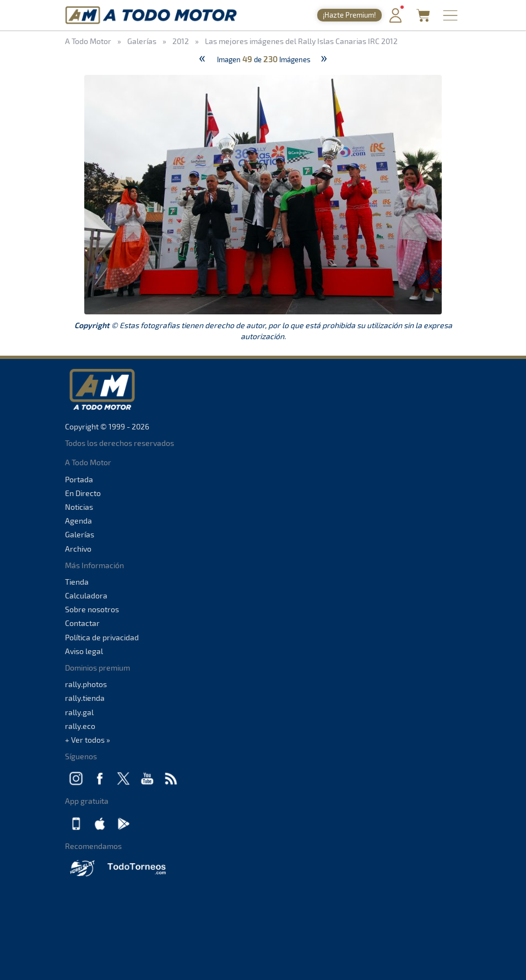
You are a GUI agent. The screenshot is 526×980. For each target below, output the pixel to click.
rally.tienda (85, 698)
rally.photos (86, 684)
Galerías (80, 534)
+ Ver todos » (88, 740)
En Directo (83, 493)
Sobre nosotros (92, 609)
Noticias (79, 507)
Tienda (77, 582)
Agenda (78, 521)
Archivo (78, 549)
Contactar (82, 623)
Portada (79, 479)
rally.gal (79, 712)
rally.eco (80, 726)
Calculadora (86, 595)
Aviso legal (84, 651)
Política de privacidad (102, 637)
